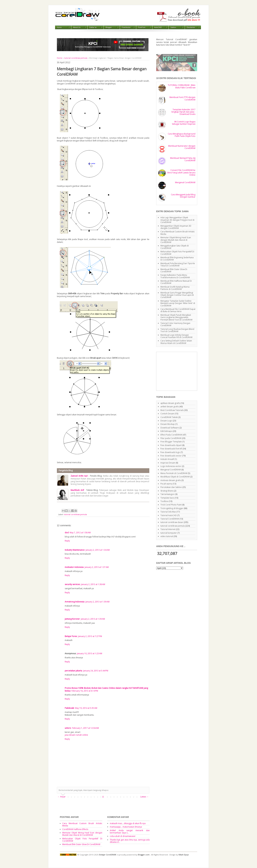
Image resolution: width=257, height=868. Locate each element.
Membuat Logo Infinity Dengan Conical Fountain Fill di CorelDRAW (176, 336)
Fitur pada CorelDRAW (171, 438)
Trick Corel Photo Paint (171, 505)
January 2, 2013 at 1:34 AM (98, 550)
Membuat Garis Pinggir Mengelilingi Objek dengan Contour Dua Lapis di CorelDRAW (177, 295)
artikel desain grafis (170, 407)
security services (72, 584)
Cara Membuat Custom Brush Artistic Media (178, 233)
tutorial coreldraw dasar (172, 522)
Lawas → (144, 797)
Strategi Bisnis (167, 491)
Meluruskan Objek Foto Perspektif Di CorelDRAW (177, 253)
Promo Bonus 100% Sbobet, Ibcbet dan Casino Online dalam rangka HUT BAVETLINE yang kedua (106, 689)
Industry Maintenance (75, 550)
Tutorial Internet (168, 529)
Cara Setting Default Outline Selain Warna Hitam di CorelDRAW (176, 342)
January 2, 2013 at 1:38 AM (93, 584)
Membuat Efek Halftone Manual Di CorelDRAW (176, 282)
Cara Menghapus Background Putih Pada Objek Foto (182, 135)
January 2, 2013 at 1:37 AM (97, 567)
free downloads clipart (171, 445)
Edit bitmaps (166, 431)
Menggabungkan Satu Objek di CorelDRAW (175, 247)
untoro (68, 728)
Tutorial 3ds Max (168, 512)
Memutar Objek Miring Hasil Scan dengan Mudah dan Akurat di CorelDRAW (176, 240)
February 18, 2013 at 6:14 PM (85, 691)
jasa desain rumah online (76, 735)
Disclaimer (191, 27)
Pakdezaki (69, 708)
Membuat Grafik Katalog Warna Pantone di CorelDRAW (175, 288)
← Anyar (62, 797)
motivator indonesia (74, 567)
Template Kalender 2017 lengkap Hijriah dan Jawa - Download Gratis (183, 112)
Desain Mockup (168, 424)
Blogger (109, 27)
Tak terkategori (168, 494)
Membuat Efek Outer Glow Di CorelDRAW (174, 270)
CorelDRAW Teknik (169, 417)
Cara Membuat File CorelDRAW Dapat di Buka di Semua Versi (178, 310)
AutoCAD (158, 27)
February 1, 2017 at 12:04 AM (85, 728)
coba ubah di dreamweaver (123, 836)
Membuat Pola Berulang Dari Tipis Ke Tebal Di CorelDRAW (178, 265)
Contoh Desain (167, 414)
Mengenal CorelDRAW (185, 182)
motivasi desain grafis (171, 480)
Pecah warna (166, 484)
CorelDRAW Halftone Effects (75, 829)
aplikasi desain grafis (170, 403)
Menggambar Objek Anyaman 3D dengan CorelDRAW (176, 227)
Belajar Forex (71, 636)
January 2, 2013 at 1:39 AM (97, 602)
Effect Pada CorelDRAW (171, 435)
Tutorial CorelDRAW (170, 519)
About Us (77, 27)
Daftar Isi (93, 27)
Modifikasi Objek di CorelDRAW (175, 477)
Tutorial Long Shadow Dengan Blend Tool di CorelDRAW (177, 330)
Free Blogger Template (171, 442)
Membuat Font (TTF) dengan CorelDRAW (182, 98)
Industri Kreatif (167, 459)
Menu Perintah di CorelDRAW (174, 473)
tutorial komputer (169, 533)
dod (67, 533)
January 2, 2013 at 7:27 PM (90, 636)
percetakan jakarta (73, 671)
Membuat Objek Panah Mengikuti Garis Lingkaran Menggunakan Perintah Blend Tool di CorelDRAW (176, 317)
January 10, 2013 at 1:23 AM (89, 653)
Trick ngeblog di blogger (172, 508)
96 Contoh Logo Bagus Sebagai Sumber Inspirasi (184, 123)
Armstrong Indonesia (75, 602)
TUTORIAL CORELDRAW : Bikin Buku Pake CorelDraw (182, 86)
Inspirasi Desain (168, 463)
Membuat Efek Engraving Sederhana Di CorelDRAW (177, 259)
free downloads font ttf (171, 449)
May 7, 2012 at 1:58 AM (80, 533)
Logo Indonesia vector (171, 466)
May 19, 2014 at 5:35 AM (86, 708)
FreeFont (142, 27)
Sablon (173, 27)
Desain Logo (166, 421)
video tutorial (167, 536)
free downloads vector (171, 456)
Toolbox (164, 501)
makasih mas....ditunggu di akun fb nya (128, 823)
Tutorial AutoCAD (169, 515)
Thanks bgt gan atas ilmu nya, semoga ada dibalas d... (130, 841)
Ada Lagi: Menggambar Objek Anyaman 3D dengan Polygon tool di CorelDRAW (177, 220)
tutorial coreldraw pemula (76, 58)
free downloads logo (170, 452)
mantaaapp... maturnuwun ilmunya (126, 827)
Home (59, 27)
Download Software (170, 428)
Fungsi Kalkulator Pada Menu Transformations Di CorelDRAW (175, 276)
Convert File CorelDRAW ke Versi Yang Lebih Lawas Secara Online (181, 173)
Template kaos (167, 498)
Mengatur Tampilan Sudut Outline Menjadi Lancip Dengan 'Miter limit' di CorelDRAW (178, 303)
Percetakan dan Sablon (171, 487)
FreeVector (126, 27)
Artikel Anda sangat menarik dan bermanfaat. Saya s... (130, 832)
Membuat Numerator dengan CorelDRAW (182, 147)
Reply (67, 541)
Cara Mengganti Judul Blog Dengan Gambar (183, 196)
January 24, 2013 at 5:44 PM (96, 671)
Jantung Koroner (72, 619)
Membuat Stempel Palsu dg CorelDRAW (183, 159)
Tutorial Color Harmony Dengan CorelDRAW (175, 324)
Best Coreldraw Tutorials (172, 410)
